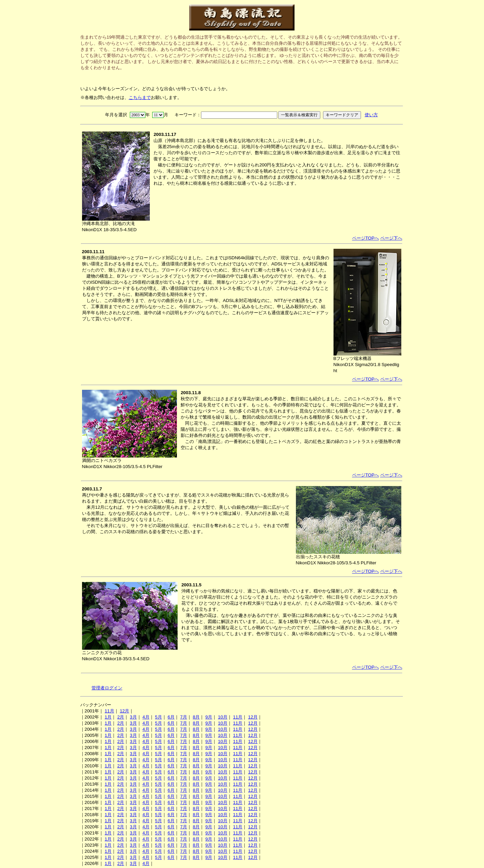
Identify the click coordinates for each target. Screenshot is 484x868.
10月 (223, 717)
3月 (133, 717)
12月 (124, 711)
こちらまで (140, 97)
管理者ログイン (107, 688)
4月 (146, 717)
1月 (108, 717)
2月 (121, 717)
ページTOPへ (366, 238)
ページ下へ (391, 238)
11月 (109, 711)
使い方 (371, 115)
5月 (158, 717)
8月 (196, 717)
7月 (184, 717)
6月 (171, 717)
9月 (209, 717)
